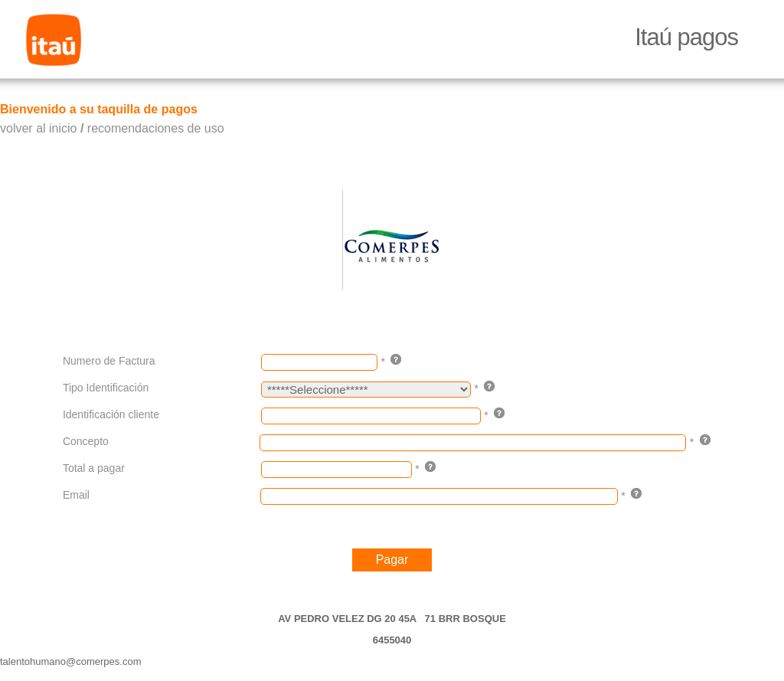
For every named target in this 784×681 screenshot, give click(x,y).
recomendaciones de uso (156, 128)
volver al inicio (38, 128)
